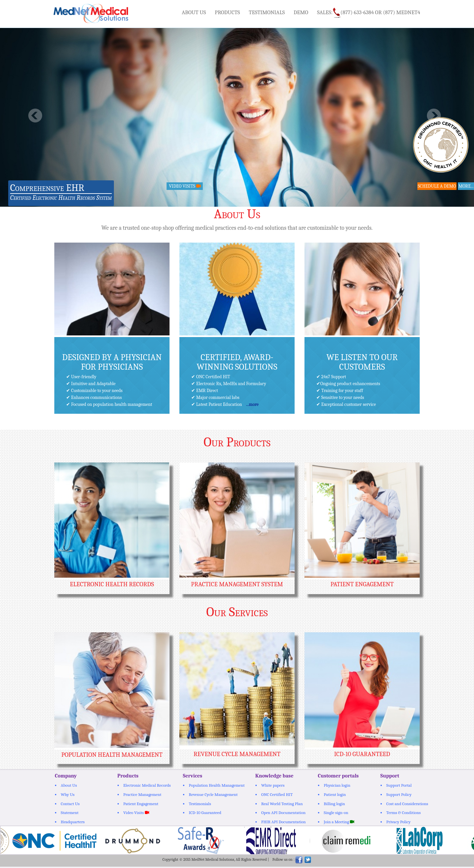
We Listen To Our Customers (362, 362)
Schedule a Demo (437, 186)
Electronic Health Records (112, 584)
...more (252, 404)
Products (227, 12)
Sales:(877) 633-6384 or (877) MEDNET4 (369, 13)
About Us (194, 12)
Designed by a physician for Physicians (112, 362)
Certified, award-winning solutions (237, 362)
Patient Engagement (362, 584)
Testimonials (267, 12)
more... (466, 186)
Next (434, 116)
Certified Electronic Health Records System (61, 198)
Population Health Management (112, 755)
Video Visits (184, 186)
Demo (301, 12)
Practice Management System (237, 584)
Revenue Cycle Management (237, 754)
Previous (35, 116)
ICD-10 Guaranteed (362, 754)
